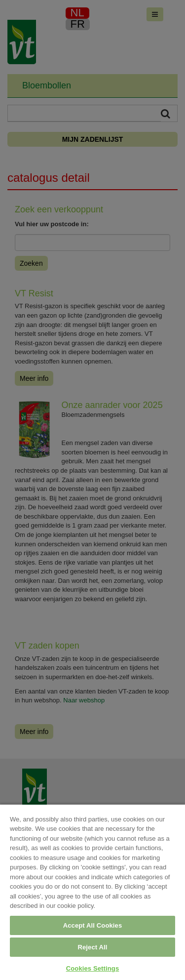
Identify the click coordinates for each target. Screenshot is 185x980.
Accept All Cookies (93, 925)
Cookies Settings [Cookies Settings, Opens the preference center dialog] (93, 968)
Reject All (92, 947)
